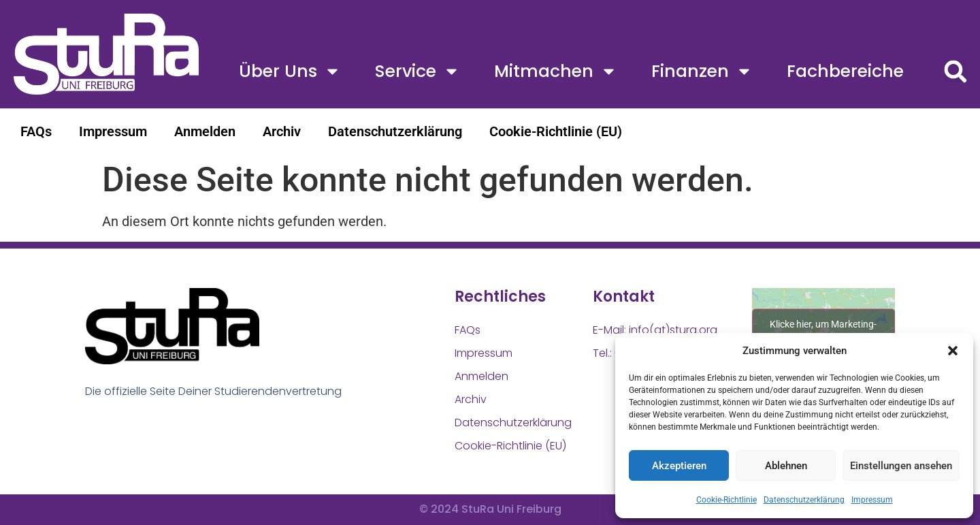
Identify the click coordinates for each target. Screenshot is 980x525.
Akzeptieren (679, 466)
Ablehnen (786, 466)
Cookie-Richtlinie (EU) (556, 131)
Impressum (872, 500)
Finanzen (702, 71)
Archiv (282, 131)
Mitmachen (556, 71)
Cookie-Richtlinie (726, 500)
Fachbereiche (845, 71)
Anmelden (205, 131)
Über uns (290, 71)
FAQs (36, 131)
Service (418, 71)
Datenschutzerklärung (804, 500)
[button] (953, 351)
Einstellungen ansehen (901, 466)
